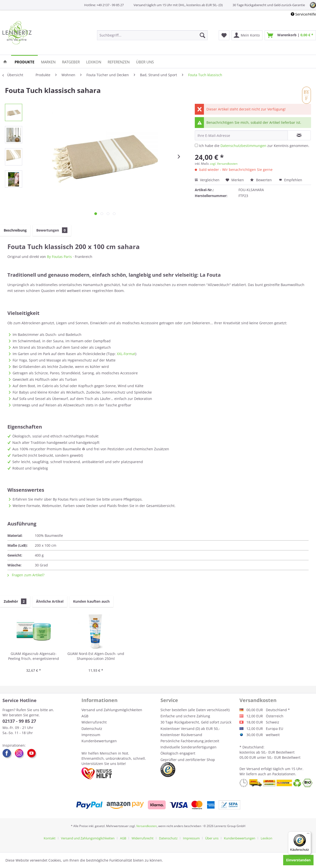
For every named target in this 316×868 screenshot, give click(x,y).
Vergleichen (207, 180)
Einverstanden (298, 860)
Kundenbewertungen (99, 741)
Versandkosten (147, 826)
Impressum (91, 735)
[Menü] (308, 834)
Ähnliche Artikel (50, 601)
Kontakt (50, 838)
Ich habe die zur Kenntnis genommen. (254, 146)
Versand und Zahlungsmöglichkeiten (112, 710)
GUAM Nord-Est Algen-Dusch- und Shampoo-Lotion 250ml (96, 656)
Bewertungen (52, 230)
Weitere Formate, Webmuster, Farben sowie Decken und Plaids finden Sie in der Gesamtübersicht (94, 506)
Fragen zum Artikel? (26, 575)
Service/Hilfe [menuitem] (303, 14)
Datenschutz (92, 729)
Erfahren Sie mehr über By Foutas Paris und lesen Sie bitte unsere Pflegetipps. (78, 499)
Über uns (212, 838)
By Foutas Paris (59, 257)
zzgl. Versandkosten (224, 164)
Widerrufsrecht (94, 722)
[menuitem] (152, 35)
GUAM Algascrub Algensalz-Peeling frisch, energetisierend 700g (34, 656)
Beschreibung (15, 230)
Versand (253, 769)
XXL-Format (126, 354)
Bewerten (261, 180)
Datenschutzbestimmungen (243, 146)
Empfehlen (291, 180)
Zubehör (15, 601)
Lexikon (267, 838)
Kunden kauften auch (91, 601)
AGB (85, 716)
